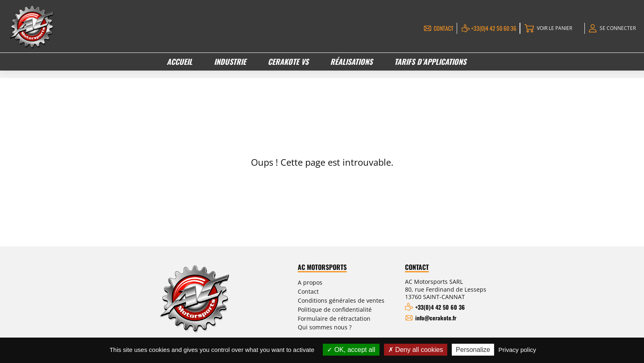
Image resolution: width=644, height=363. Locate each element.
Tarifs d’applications (430, 61)
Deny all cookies (416, 350)
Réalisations (352, 61)
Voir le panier (550, 28)
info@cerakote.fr (440, 318)
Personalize (473, 350)
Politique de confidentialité (342, 308)
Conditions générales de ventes (349, 299)
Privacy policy (517, 350)
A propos (320, 282)
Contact (438, 28)
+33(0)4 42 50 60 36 (487, 28)
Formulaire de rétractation (342, 317)
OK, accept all (351, 350)
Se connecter (616, 28)
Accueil (180, 61)
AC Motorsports (333, 267)
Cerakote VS (288, 61)
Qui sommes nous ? (335, 325)
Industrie (230, 61)
